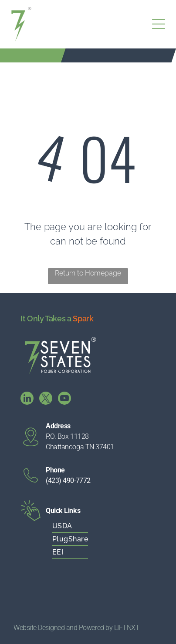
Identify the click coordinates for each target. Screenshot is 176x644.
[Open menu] (159, 24)
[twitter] (46, 399)
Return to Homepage (88, 273)
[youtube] (64, 399)
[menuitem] (88, 526)
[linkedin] (27, 399)
